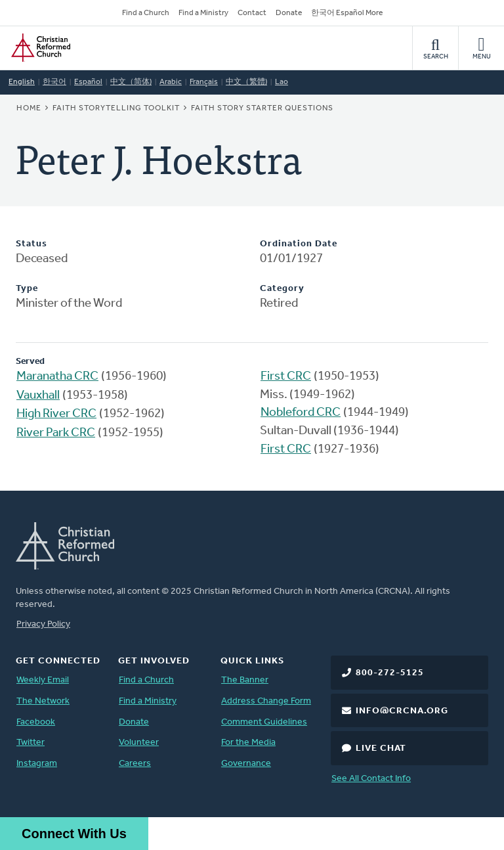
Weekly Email (43, 680)
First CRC (286, 377)
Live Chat (381, 749)
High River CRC (56, 414)
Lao (282, 82)
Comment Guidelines (264, 722)
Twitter (31, 743)
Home (29, 108)
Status (31, 244)
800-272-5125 (390, 673)
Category (282, 289)
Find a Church (146, 13)
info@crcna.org (402, 711)
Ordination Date (299, 244)
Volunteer (139, 743)
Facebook (36, 722)
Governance (246, 764)
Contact (252, 13)
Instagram (37, 764)
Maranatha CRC (57, 377)
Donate (289, 13)
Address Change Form (266, 701)
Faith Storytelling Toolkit (116, 108)
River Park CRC (56, 433)
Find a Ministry (203, 13)
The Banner (245, 680)
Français (204, 82)
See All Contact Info (371, 779)
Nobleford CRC (301, 413)
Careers (135, 764)
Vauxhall (38, 396)
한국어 (54, 82)
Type (27, 289)
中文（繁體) (246, 82)
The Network (43, 701)
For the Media (248, 743)
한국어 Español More (347, 13)
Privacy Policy (43, 624)
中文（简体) (131, 82)
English (22, 82)
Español (88, 82)
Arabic (171, 82)
